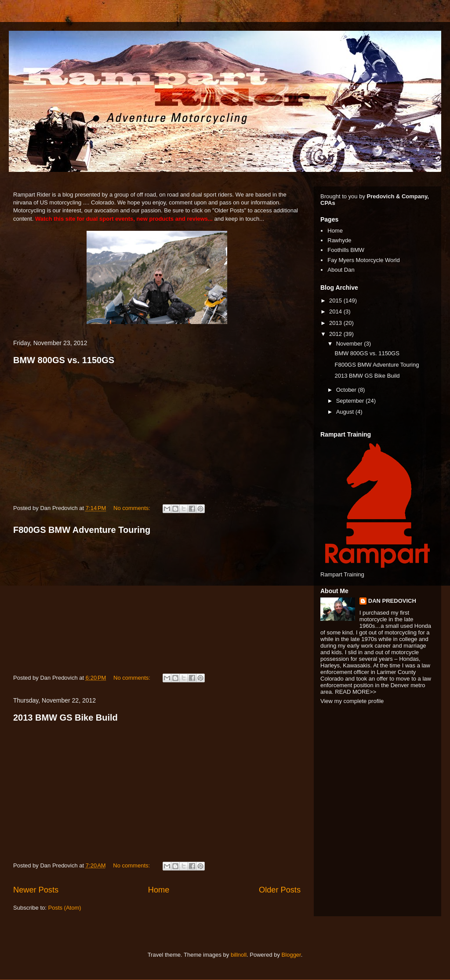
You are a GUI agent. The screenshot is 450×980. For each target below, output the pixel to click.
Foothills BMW (346, 250)
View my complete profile (352, 701)
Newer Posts (36, 890)
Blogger (291, 955)
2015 (336, 301)
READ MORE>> (356, 692)
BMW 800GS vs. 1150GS (64, 360)
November (350, 344)
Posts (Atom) (65, 908)
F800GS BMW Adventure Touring (82, 530)
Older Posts (280, 890)
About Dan (341, 270)
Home (159, 890)
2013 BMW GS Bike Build (65, 718)
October (347, 390)
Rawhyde (339, 240)
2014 (336, 311)
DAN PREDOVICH (392, 601)
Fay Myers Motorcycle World (363, 260)
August (346, 412)
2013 (336, 323)
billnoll (239, 955)
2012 (336, 334)
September (351, 401)
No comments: (132, 508)
